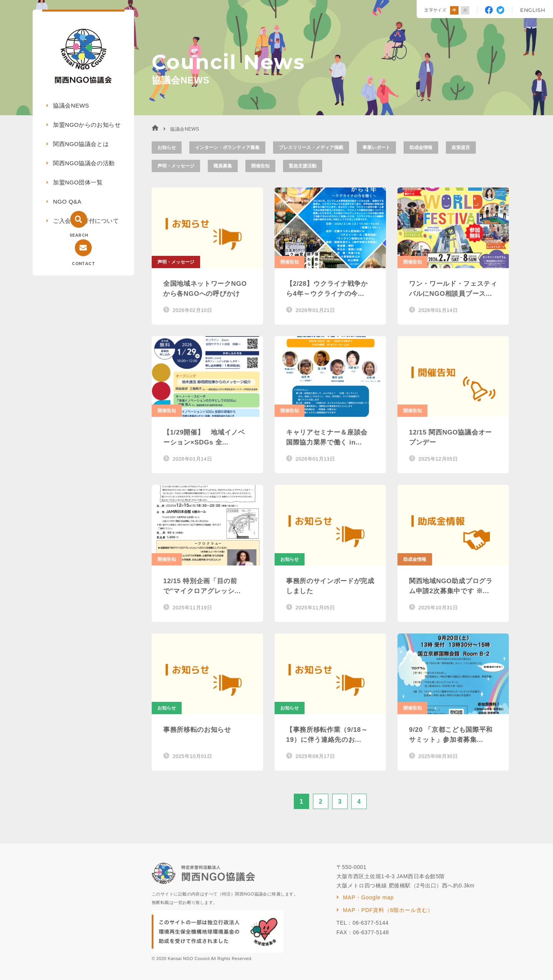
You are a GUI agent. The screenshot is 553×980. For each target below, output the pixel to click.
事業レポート (376, 148)
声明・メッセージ (176, 166)
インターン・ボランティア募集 (227, 148)
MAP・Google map (368, 897)
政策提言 (461, 148)
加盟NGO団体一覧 (78, 182)
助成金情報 (421, 148)
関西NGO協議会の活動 (84, 163)
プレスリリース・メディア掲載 (311, 148)
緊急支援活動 (303, 166)
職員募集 (223, 166)
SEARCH (79, 235)
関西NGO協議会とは (81, 144)
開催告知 (260, 166)
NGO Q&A (67, 201)
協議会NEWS (71, 105)
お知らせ (167, 148)
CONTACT (83, 264)
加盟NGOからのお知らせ (87, 125)
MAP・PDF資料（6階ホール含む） (388, 910)
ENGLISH (533, 10)
